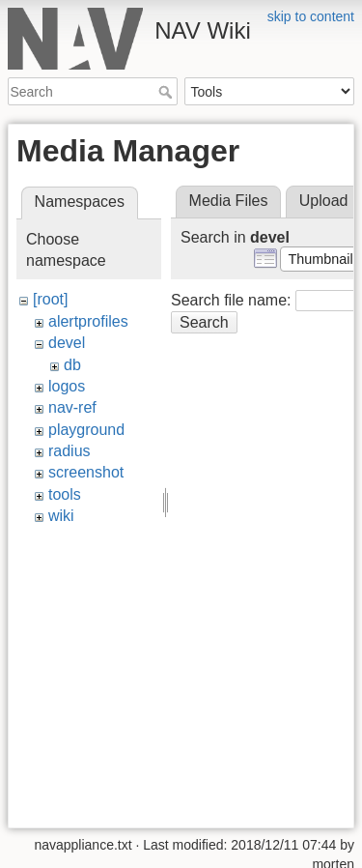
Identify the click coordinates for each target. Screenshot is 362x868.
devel (67, 343)
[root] (50, 299)
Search (167, 92)
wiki (61, 516)
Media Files (229, 201)
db (72, 365)
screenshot (86, 472)
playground (86, 430)
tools (65, 494)
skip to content (311, 16)
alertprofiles (88, 321)
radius (70, 451)
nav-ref (72, 407)
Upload (324, 201)
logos (67, 386)
